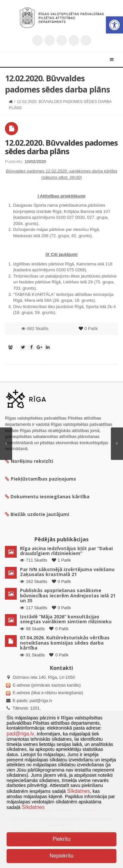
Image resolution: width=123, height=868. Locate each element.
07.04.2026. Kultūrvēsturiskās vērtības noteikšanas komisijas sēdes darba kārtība (65, 643)
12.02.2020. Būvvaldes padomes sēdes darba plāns (61, 147)
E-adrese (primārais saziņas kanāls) (47, 685)
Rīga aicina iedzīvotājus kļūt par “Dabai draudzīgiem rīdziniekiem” (66, 551)
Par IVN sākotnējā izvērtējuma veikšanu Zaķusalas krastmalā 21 (67, 572)
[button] (114, 25)
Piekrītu (61, 839)
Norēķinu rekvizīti (29, 461)
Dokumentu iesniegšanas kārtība (50, 496)
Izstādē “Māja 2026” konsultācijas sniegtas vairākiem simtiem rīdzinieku (66, 619)
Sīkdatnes (78, 791)
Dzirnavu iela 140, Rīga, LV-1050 (44, 677)
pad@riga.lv (41, 701)
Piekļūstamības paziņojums (41, 479)
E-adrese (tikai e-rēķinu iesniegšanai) (47, 693)
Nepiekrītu (61, 856)
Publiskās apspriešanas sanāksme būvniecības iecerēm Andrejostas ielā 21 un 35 (68, 595)
